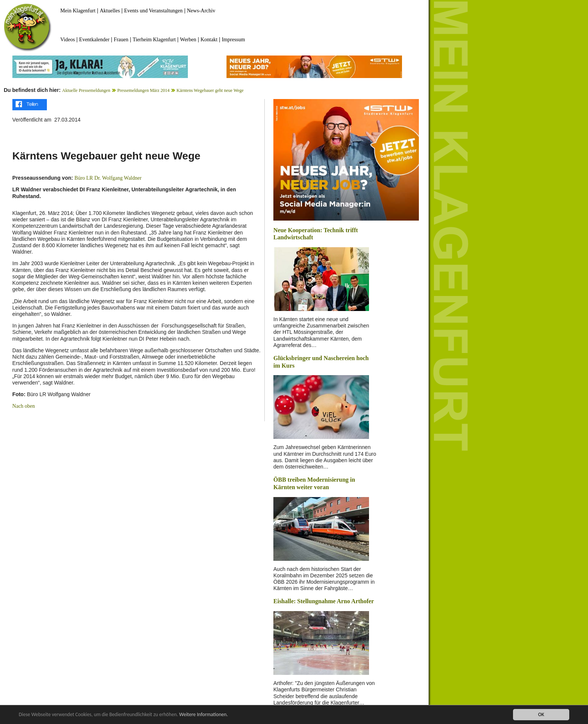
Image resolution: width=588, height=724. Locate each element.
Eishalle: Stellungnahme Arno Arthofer (324, 601)
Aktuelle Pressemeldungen (86, 90)
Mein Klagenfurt (78, 11)
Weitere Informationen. (204, 715)
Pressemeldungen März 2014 (143, 90)
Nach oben (24, 406)
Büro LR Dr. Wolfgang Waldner (108, 178)
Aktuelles (110, 11)
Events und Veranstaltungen (153, 11)
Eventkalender (94, 40)
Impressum (233, 40)
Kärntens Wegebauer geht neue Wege (210, 90)
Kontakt (209, 40)
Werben (188, 40)
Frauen (121, 40)
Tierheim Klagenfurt (154, 40)
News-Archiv (201, 11)
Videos (68, 40)
